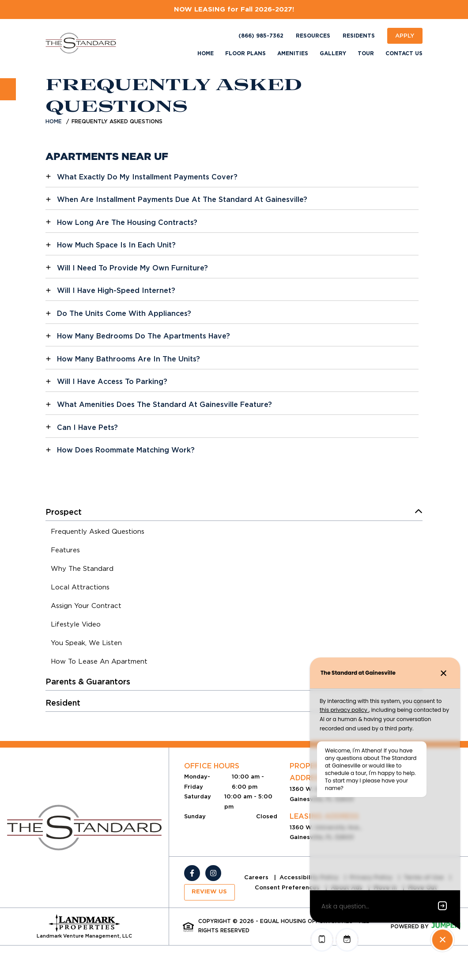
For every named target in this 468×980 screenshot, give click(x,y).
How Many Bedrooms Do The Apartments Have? (143, 336)
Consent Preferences (288, 887)
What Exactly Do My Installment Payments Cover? (147, 177)
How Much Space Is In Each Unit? (116, 245)
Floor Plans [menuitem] (245, 53)
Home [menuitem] (206, 53)
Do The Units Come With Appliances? (124, 313)
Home (54, 121)
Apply (405, 36)
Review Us (209, 892)
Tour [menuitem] (366, 53)
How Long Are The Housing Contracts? (127, 222)
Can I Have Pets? (87, 427)
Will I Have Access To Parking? (112, 382)
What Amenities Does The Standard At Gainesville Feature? (164, 405)
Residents (359, 36)
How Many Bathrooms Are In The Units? (128, 359)
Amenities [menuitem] (293, 53)
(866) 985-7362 (261, 36)
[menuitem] (98, 533)
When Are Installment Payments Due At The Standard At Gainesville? (182, 199)
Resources (313, 36)
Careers (257, 877)
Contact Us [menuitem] (404, 53)
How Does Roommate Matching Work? (126, 450)
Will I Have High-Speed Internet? (116, 291)
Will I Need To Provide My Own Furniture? (132, 268)
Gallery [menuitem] (333, 53)
